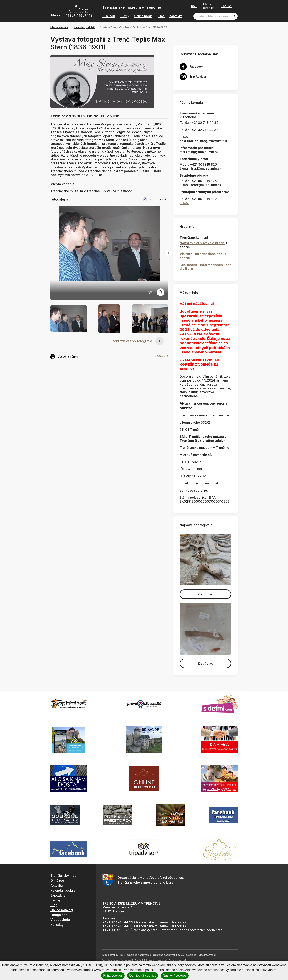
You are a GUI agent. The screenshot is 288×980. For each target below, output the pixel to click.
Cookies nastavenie (139, 955)
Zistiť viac (205, 594)
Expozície (58, 895)
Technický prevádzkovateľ (151, 960)
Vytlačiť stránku (64, 357)
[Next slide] (168, 253)
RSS (194, 6)
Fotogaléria (59, 915)
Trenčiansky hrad (63, 876)
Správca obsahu (178, 960)
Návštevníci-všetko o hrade (202, 243)
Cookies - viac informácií (201, 955)
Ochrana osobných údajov (169, 955)
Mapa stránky (208, 6)
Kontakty (176, 16)
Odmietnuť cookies (143, 975)
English (226, 6)
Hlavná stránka (59, 27)
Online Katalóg (62, 910)
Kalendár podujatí (84, 27)
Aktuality (57, 885)
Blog (161, 16)
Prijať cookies (113, 975)
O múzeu (109, 16)
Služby (124, 16)
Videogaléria (60, 920)
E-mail (184, 203)
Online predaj (144, 16)
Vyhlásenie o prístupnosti (118, 960)
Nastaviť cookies (175, 975)
